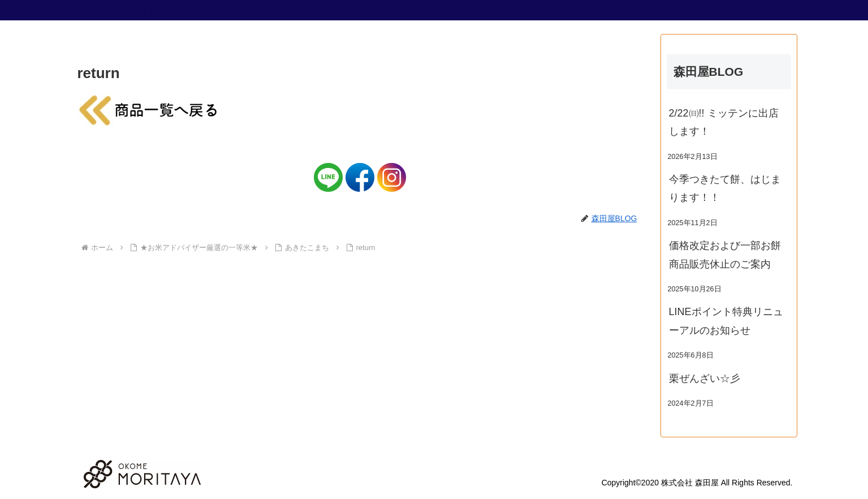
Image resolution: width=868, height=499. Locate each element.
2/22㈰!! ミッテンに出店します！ (724, 122)
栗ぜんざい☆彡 (705, 378)
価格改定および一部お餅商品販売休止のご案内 (725, 255)
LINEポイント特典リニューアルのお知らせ (726, 321)
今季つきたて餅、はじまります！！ (725, 188)
